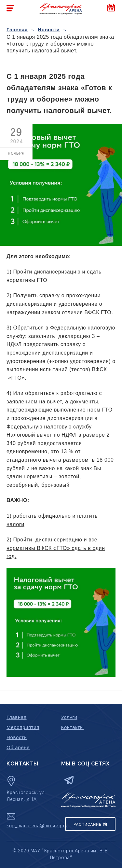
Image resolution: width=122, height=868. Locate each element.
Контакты (73, 727)
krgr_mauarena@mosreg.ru (37, 826)
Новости (49, 29)
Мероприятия (23, 727)
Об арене (18, 747)
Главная (17, 29)
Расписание (90, 824)
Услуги (69, 717)
